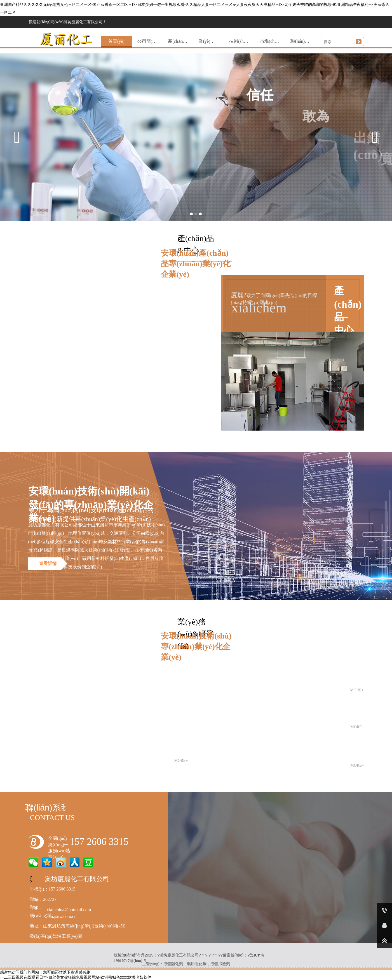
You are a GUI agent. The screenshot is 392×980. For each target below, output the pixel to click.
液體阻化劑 (173, 964)
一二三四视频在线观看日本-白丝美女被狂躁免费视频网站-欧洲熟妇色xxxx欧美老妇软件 (76, 977)
